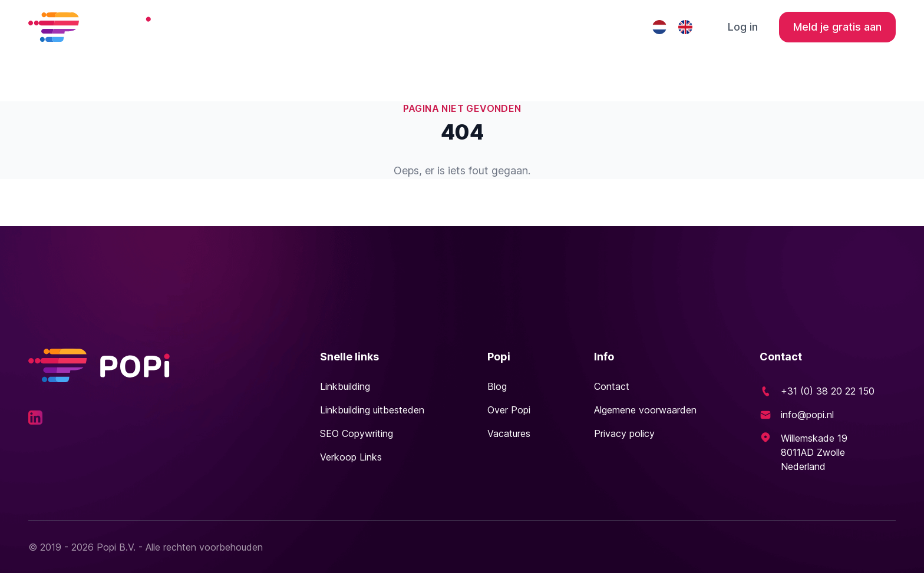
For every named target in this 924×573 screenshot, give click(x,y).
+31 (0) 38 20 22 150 (828, 391)
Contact (604, 27)
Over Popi (509, 410)
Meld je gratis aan (837, 27)
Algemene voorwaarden (645, 410)
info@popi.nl (807, 415)
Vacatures (509, 433)
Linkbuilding (376, 27)
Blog (497, 386)
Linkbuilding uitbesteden (495, 27)
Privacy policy (624, 433)
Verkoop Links (351, 457)
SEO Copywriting (357, 433)
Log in (743, 27)
